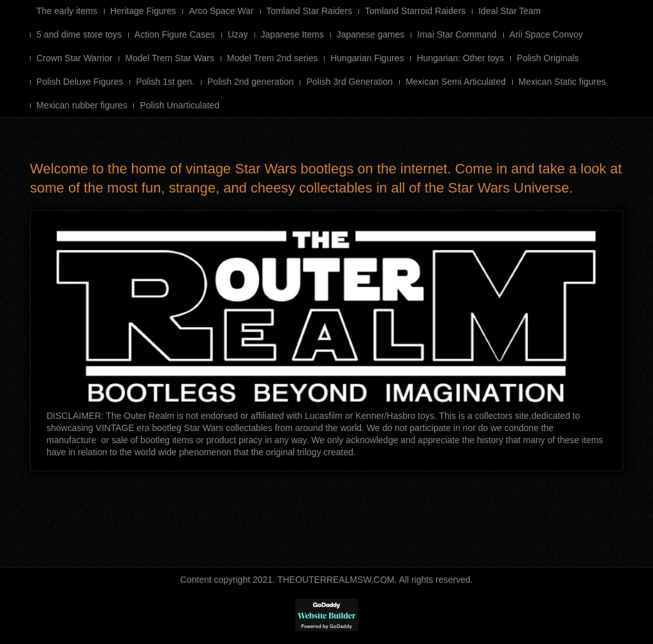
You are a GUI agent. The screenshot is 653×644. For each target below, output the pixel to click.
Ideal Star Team (510, 11)
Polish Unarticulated (180, 105)
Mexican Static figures (562, 82)
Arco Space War (221, 11)
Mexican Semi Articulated (456, 82)
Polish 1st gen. (165, 82)
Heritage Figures (143, 11)
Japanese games (371, 34)
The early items (67, 11)
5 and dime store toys (79, 34)
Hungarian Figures (367, 58)
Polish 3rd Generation (349, 82)
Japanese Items (292, 34)
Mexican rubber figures (82, 105)
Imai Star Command (457, 34)
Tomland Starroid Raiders (415, 11)
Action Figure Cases (175, 34)
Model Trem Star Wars (170, 58)
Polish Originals (547, 58)
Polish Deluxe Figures (80, 82)
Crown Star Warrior (74, 58)
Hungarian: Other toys (460, 58)
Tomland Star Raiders (310, 11)
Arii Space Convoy (546, 34)
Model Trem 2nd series (272, 58)
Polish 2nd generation (250, 82)
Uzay (238, 34)
